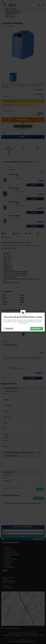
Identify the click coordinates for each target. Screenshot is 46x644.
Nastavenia (8, 329)
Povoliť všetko (37, 329)
